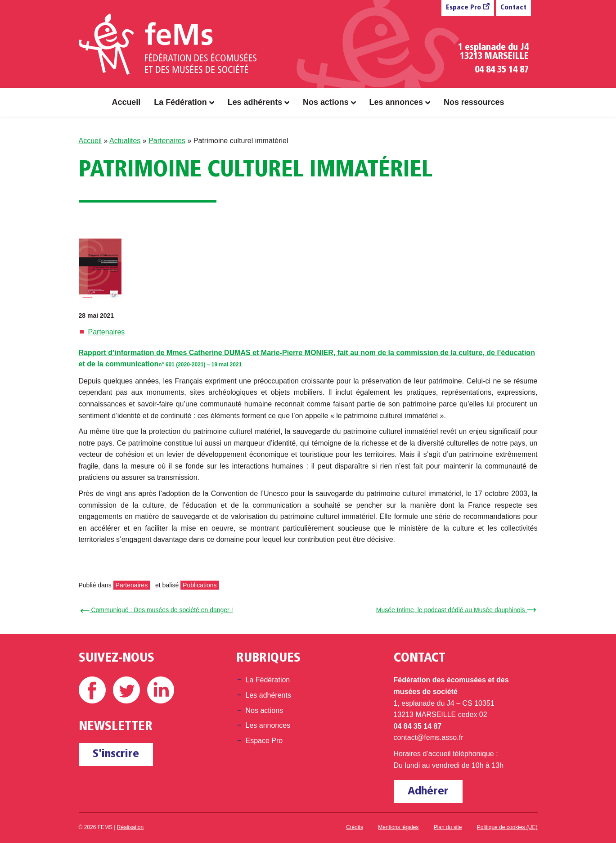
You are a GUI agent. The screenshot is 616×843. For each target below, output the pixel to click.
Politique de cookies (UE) (507, 827)
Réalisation (130, 827)
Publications (200, 585)
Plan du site (448, 827)
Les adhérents (255, 102)
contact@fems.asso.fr (429, 737)
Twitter (126, 690)
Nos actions (326, 102)
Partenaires (167, 141)
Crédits (355, 827)
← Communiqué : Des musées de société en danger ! (158, 610)
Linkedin (161, 690)
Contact (513, 8)
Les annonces (396, 102)
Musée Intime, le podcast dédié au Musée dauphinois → (455, 610)
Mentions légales (398, 827)
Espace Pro (463, 8)
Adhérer (428, 791)
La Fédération (180, 102)
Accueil (126, 102)
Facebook (92, 690)
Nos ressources (474, 102)
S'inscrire (116, 754)
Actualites (125, 141)
